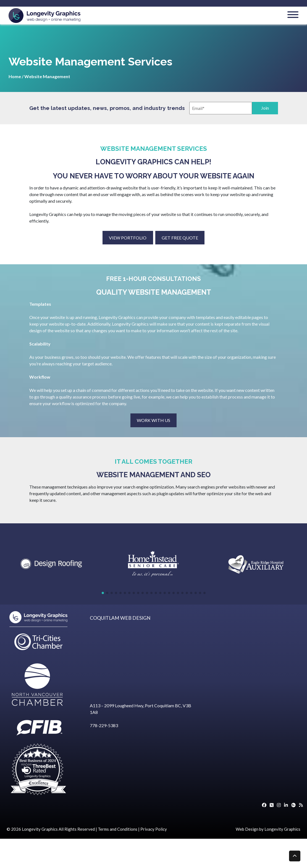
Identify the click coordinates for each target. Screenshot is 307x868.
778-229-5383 (104, 725)
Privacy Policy (154, 829)
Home (15, 76)
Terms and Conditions (118, 829)
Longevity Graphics (40, 829)
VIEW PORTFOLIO (128, 238)
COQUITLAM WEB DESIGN (120, 618)
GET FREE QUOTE (180, 238)
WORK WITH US (153, 420)
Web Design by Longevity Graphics (268, 829)
